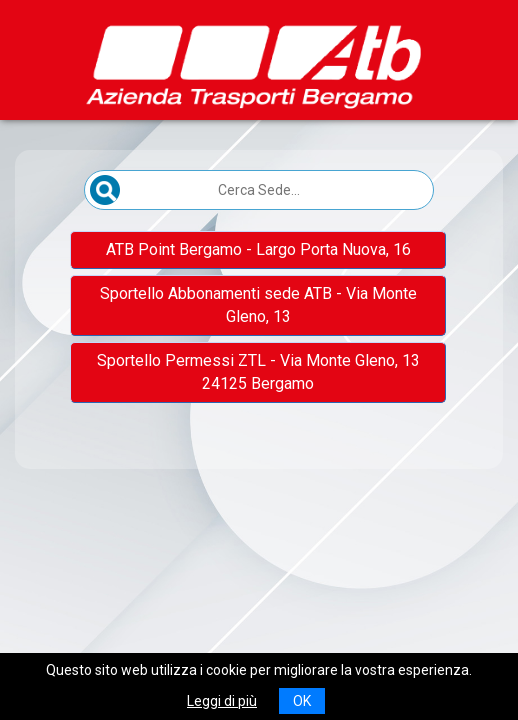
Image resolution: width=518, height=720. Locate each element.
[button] (258, 250)
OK (302, 701)
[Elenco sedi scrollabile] (259, 325)
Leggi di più (222, 701)
